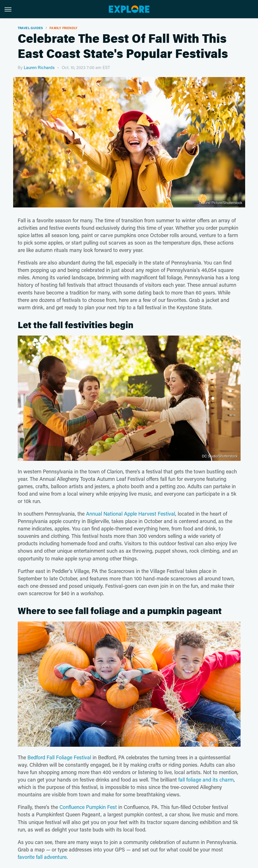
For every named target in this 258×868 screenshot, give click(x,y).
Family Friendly (64, 28)
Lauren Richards (39, 67)
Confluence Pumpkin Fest (88, 807)
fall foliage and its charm (206, 780)
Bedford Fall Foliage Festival (59, 757)
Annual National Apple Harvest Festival (131, 514)
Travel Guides (30, 28)
